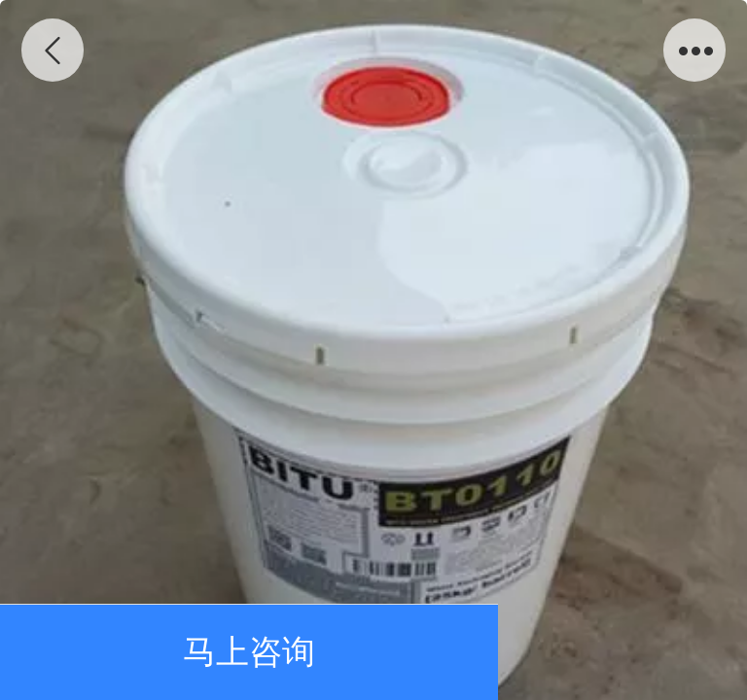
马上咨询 (249, 652)
